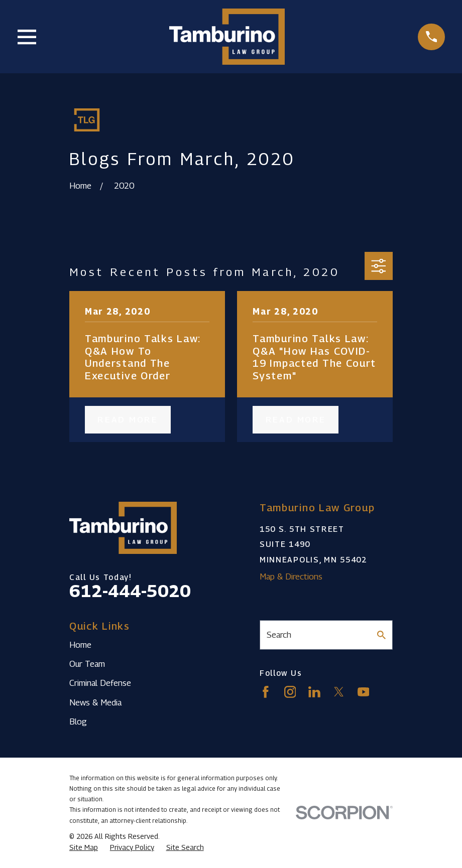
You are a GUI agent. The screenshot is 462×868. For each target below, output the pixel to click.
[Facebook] (266, 692)
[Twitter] (339, 692)
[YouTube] (364, 692)
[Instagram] (290, 692)
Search (279, 635)
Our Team (87, 664)
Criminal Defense (100, 683)
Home (80, 645)
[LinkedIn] (314, 692)
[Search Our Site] (381, 635)
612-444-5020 (130, 591)
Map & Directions (291, 576)
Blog (78, 721)
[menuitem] (84, 847)
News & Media (95, 702)
